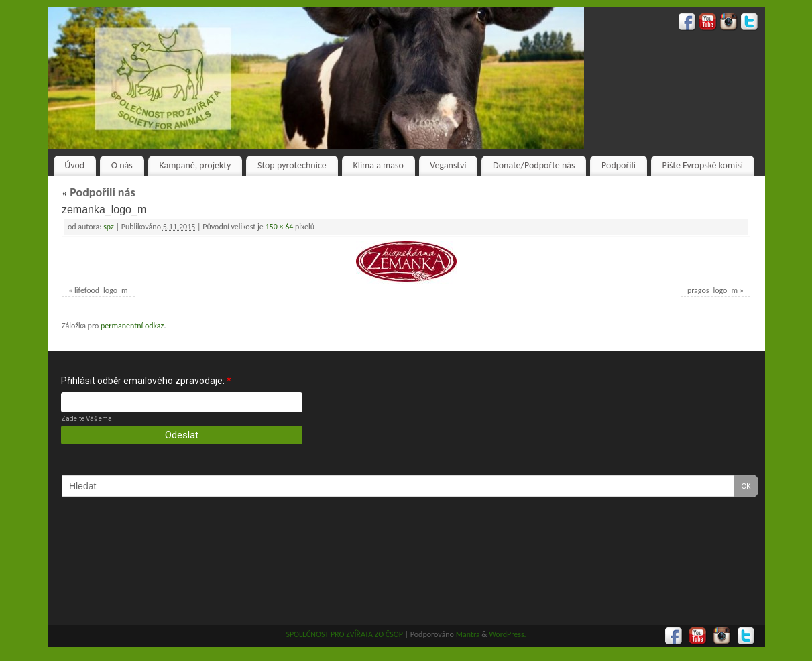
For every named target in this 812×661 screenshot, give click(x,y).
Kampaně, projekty (195, 165)
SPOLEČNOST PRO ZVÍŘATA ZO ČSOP (344, 634)
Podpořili (619, 165)
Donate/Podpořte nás (534, 165)
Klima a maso (378, 165)
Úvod (74, 165)
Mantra (468, 634)
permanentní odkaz (132, 326)
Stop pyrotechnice (292, 165)
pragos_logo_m (712, 290)
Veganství (448, 165)
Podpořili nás (99, 192)
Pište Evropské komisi (703, 165)
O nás (122, 165)
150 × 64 (280, 227)
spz (109, 227)
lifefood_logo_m (101, 290)
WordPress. (507, 634)
